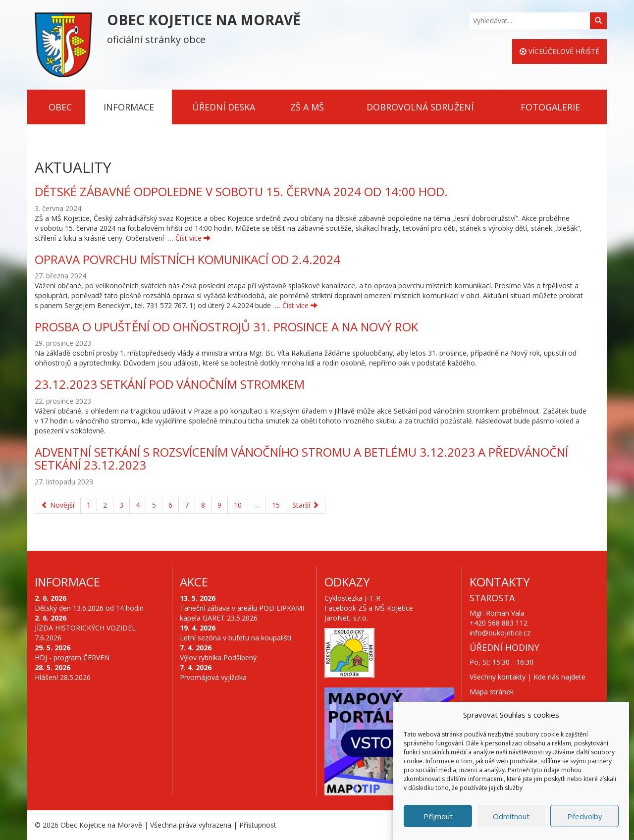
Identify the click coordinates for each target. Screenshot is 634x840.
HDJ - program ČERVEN (72, 657)
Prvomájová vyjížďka (213, 677)
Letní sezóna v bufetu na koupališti (236, 638)
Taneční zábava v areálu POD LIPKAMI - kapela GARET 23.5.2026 (244, 613)
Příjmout (438, 816)
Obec (60, 107)
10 (238, 505)
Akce (194, 582)
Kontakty (500, 582)
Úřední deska (224, 107)
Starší (306, 505)
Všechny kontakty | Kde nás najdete (528, 677)
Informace (129, 107)
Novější (58, 505)
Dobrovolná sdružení (420, 107)
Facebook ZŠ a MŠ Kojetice (369, 608)
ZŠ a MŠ (307, 107)
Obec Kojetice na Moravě (101, 825)
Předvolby (585, 816)
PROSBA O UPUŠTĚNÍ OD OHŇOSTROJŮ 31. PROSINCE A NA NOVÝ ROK (226, 327)
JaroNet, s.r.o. (346, 618)
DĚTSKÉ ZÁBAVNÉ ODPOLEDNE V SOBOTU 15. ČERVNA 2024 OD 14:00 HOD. (241, 191)
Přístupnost (258, 825)
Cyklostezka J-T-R (352, 598)
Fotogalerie (550, 107)
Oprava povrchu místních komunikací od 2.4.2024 (187, 259)
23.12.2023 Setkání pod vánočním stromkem (170, 384)
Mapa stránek (492, 692)
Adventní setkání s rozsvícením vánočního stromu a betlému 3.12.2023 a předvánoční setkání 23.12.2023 (301, 458)
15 (276, 505)
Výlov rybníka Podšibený (218, 657)
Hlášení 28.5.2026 (63, 677)
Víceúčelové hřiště (559, 51)
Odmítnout (511, 816)
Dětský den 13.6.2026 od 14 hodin (89, 608)
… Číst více (189, 238)
